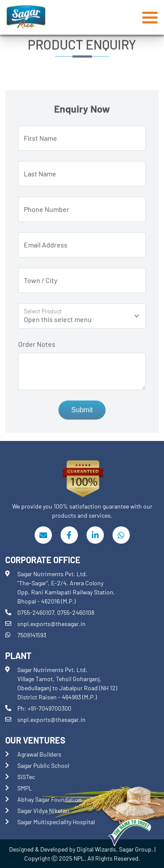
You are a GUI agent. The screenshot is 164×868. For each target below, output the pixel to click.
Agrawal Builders (39, 754)
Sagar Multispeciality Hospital (56, 822)
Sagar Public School (43, 765)
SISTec (26, 777)
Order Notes (37, 347)
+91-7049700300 (50, 708)
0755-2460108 (76, 612)
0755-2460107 (36, 612)
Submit (82, 413)
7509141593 (32, 635)
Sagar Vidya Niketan (43, 811)
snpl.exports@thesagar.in (51, 624)
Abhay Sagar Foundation (50, 799)
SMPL (25, 788)
